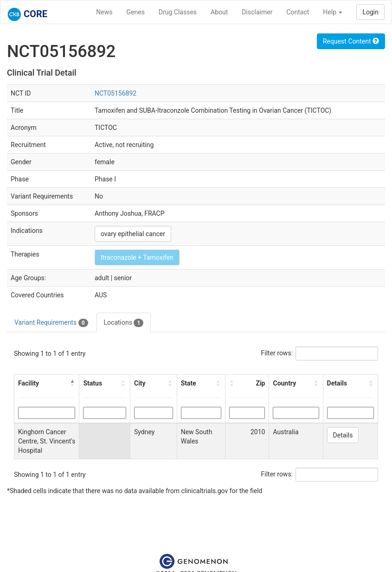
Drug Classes (178, 12)
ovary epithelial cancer (133, 234)
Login (370, 12)
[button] (72, 383)
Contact (298, 12)
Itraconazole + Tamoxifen (137, 257)
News (104, 12)
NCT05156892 (116, 93)
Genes (136, 12)
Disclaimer (257, 12)
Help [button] (333, 12)
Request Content (351, 41)
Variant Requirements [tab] (51, 323)
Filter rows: (277, 353)
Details (343, 435)
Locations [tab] (124, 323)
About (219, 12)
